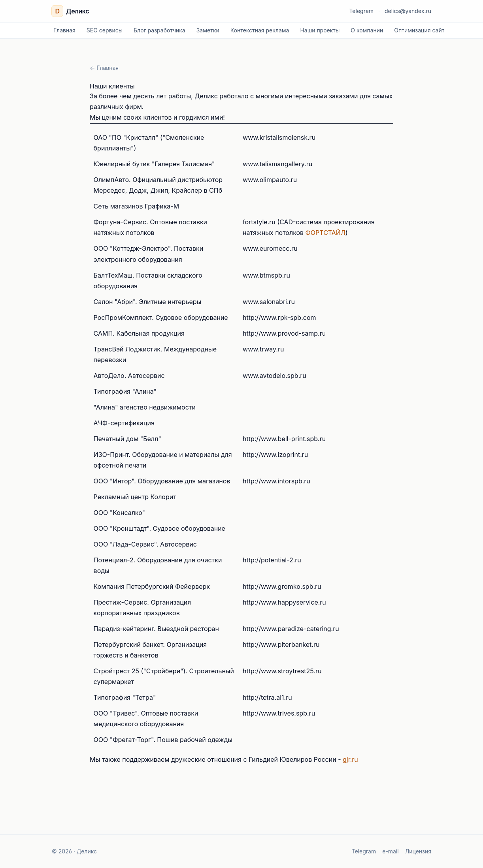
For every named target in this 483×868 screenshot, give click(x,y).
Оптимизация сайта (421, 30)
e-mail (391, 851)
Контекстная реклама (260, 30)
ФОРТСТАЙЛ (325, 233)
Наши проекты (320, 30)
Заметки (208, 30)
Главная (64, 30)
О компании (367, 30)
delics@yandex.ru (408, 11)
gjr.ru (350, 759)
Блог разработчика (159, 30)
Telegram (361, 11)
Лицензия (418, 851)
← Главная (104, 68)
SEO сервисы (105, 30)
